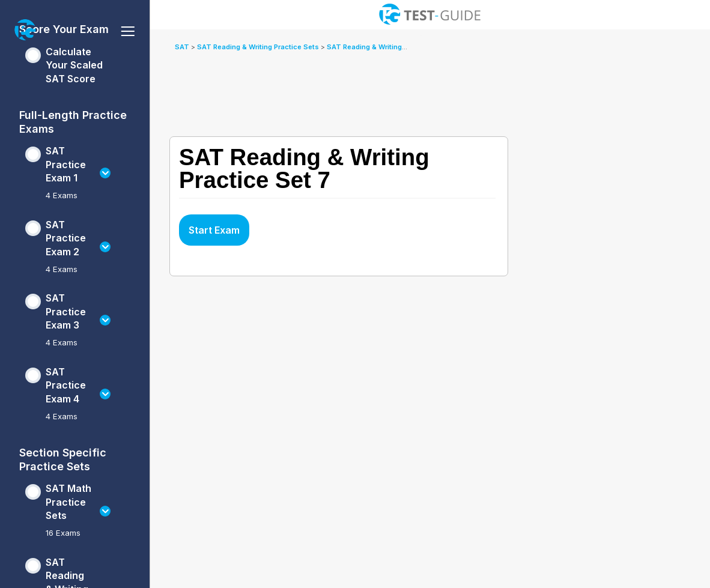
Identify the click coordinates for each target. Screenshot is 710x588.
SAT (183, 47)
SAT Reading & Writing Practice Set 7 (389, 47)
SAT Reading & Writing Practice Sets (259, 47)
